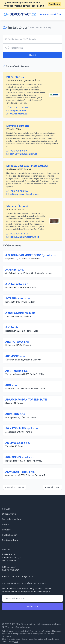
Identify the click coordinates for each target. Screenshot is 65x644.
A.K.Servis (12, 327)
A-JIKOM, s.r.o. (15, 270)
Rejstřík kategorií (10, 535)
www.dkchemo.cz (18, 114)
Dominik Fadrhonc (18, 126)
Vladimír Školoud (17, 206)
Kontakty (6, 530)
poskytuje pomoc (42, 624)
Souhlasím (54, 4)
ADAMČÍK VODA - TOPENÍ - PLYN (26, 400)
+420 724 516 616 (19, 151)
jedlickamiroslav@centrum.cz (24, 194)
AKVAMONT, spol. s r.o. (20, 472)
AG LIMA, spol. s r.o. (18, 443)
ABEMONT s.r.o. (15, 356)
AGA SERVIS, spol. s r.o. (20, 457)
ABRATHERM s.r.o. (17, 371)
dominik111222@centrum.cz (23, 154)
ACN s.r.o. (11, 385)
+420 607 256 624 (19, 107)
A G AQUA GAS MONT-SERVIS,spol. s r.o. (31, 255)
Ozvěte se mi (32, 606)
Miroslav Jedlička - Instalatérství (27, 166)
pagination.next (52, 487)
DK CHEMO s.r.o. (17, 77)
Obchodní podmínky (11, 519)
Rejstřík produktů (10, 540)
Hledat (33, 55)
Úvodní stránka (9, 514)
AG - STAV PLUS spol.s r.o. (22, 428)
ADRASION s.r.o (15, 414)
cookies (48, 631)
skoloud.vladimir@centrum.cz (24, 237)
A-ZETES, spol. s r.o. (18, 299)
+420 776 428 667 (19, 191)
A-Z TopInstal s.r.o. (17, 284)
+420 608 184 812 (19, 234)
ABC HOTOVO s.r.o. (17, 342)
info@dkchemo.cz (19, 111)
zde (16, 642)
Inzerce (6, 524)
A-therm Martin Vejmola (20, 313)
